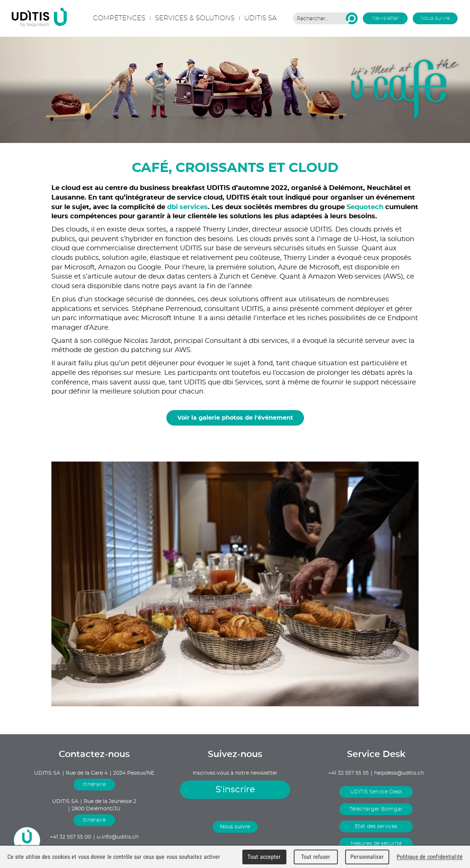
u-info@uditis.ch (117, 837)
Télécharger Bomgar (376, 809)
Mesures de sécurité (376, 844)
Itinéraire (94, 785)
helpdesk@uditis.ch (399, 773)
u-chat (27, 840)
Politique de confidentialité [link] (430, 857)
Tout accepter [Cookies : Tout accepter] (264, 857)
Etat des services (376, 826)
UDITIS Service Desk (376, 792)
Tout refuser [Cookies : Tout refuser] (316, 857)
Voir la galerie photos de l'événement (235, 418)
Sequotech (366, 207)
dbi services (187, 207)
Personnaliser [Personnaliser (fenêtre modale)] (367, 857)
